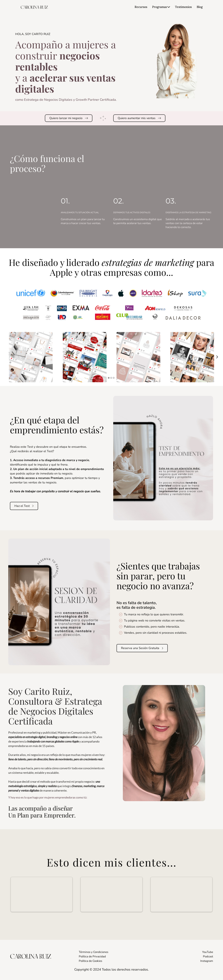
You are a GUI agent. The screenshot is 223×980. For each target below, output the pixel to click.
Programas (161, 7)
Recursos (141, 7)
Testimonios (183, 7)
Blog (200, 7)
